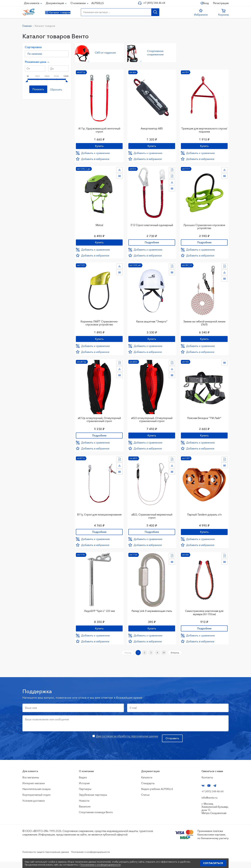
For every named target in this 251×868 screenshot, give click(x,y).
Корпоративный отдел (36, 801)
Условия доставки (34, 807)
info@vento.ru (209, 804)
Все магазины (31, 784)
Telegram (215, 792)
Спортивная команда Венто (96, 818)
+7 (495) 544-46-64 (153, 3)
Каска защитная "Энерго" (152, 322)
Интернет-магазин (34, 789)
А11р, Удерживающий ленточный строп (99, 128)
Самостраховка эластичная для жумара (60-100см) (204, 616)
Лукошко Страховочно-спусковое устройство (204, 225)
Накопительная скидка (36, 795)
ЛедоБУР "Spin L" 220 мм (99, 614)
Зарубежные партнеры (93, 801)
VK (203, 792)
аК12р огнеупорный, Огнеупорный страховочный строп (99, 421)
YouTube (209, 792)
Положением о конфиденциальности (100, 865)
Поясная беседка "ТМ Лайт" (204, 419)
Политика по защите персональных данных (49, 858)
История (84, 789)
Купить (99, 145)
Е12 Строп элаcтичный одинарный (152, 224)
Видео (83, 784)
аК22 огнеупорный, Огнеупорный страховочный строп (152, 421)
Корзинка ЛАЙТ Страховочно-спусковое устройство (99, 323)
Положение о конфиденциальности (100, 858)
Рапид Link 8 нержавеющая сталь (152, 614)
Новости (84, 807)
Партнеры (85, 795)
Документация (55, 3)
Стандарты (148, 789)
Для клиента (32, 3)
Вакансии (85, 813)
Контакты (207, 784)
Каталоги (147, 784)
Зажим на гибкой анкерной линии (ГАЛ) (204, 323)
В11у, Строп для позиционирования (99, 518)
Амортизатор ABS (152, 126)
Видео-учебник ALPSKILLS (157, 795)
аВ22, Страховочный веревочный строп (152, 518)
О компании (78, 3)
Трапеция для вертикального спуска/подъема (204, 128)
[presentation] (47, 747)
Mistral (99, 224)
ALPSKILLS (98, 3)
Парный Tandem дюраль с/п (204, 517)
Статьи (145, 801)
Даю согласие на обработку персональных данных (127, 742)
